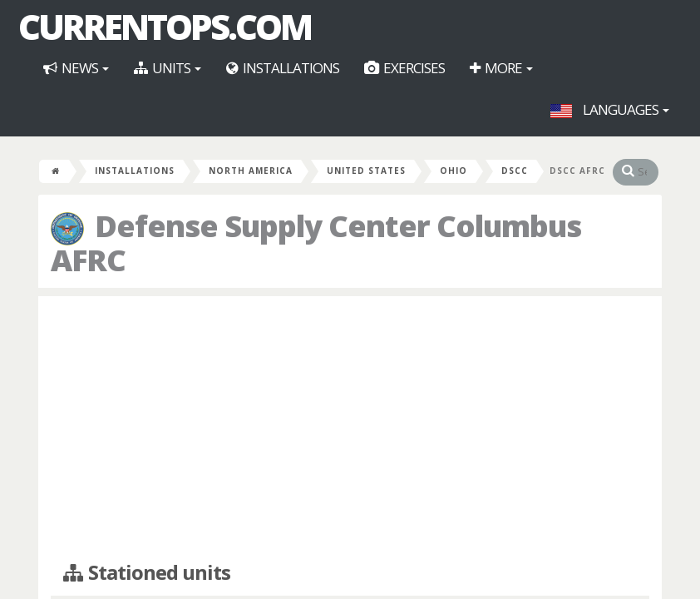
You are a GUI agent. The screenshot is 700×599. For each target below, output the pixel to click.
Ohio (454, 171)
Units (168, 68)
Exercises (404, 68)
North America (251, 171)
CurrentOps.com (165, 27)
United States (366, 171)
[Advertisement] (350, 429)
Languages (610, 109)
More (501, 68)
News (76, 68)
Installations (283, 68)
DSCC (515, 171)
